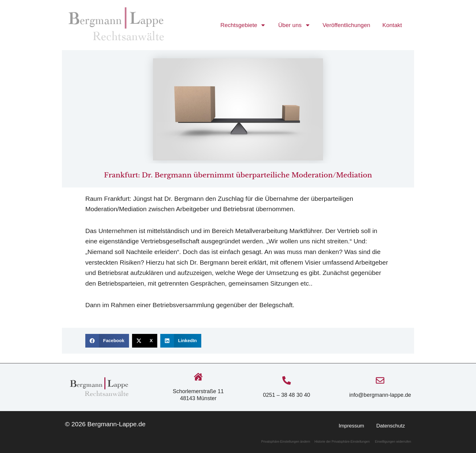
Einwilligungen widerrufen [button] (393, 441)
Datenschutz (391, 426)
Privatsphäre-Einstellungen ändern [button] (286, 441)
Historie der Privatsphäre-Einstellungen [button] (342, 441)
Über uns (294, 25)
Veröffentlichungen (347, 25)
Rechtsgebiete (243, 25)
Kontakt (392, 25)
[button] (107, 341)
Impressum (351, 426)
